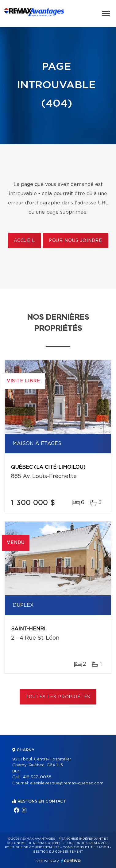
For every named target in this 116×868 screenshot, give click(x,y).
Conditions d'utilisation (86, 847)
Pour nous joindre (75, 241)
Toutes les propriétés (58, 697)
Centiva (71, 860)
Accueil (24, 241)
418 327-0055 (37, 777)
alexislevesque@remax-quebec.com (67, 783)
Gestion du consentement (58, 852)
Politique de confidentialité (32, 847)
